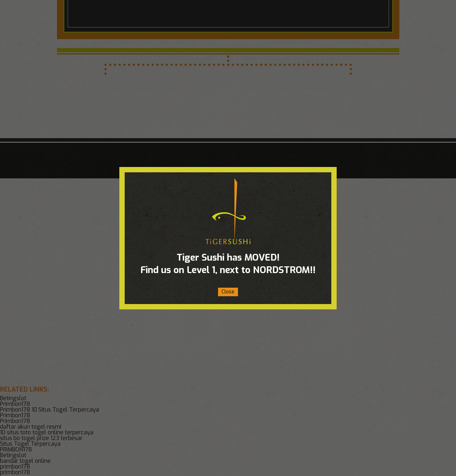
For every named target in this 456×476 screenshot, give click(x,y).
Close (228, 292)
